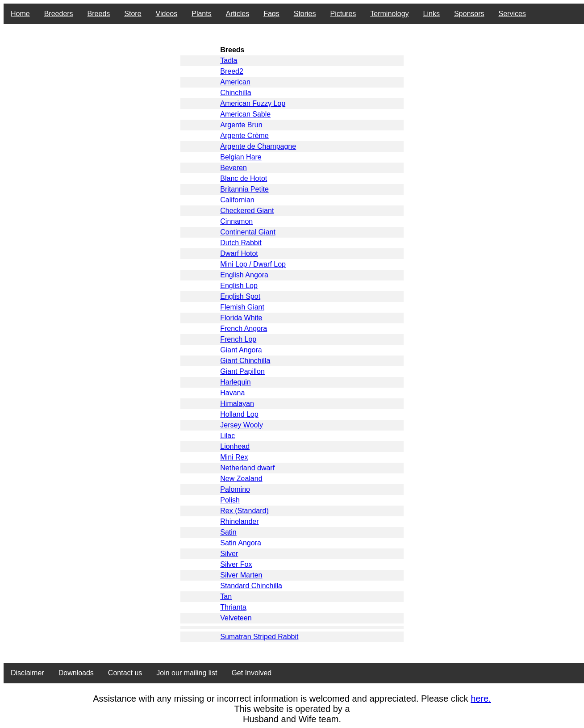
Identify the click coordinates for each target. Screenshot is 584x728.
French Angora (244, 328)
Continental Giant (248, 232)
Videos (167, 14)
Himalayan (237, 404)
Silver (229, 554)
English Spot (240, 296)
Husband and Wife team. (292, 719)
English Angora (244, 275)
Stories (305, 14)
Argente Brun (241, 125)
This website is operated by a (292, 709)
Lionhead (235, 446)
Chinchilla (236, 93)
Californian (237, 200)
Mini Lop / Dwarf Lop (253, 264)
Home (20, 14)
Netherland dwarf (247, 468)
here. (481, 699)
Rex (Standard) (244, 511)
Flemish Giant (242, 307)
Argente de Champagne (258, 146)
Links (432, 14)
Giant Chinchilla (245, 361)
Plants (201, 14)
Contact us (125, 673)
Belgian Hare (241, 157)
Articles (238, 14)
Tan (226, 596)
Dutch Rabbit (241, 243)
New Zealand (241, 479)
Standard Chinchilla (251, 586)
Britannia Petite (244, 189)
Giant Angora (241, 350)
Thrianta (233, 607)
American (235, 82)
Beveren (234, 168)
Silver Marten (241, 575)
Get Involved (251, 673)
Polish (230, 500)
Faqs (271, 14)
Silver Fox (236, 564)
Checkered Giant (247, 211)
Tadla (229, 61)
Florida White (241, 318)
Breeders (59, 14)
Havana (232, 393)
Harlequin (235, 382)
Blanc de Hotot (244, 178)
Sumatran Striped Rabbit (259, 637)
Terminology (389, 14)
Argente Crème (244, 136)
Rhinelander (239, 521)
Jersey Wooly (242, 425)
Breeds (99, 14)
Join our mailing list (187, 673)
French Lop (238, 339)
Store (133, 14)
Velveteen (236, 618)
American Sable (245, 114)
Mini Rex (234, 457)
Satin (228, 532)
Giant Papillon (242, 371)
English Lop (239, 286)
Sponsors (469, 14)
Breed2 (232, 71)
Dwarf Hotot (239, 253)
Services (512, 14)
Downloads (76, 673)
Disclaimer (27, 673)
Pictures (343, 14)
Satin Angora (241, 543)
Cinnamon (236, 221)
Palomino (235, 489)
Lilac (227, 436)
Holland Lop (239, 414)
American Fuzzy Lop (253, 103)
